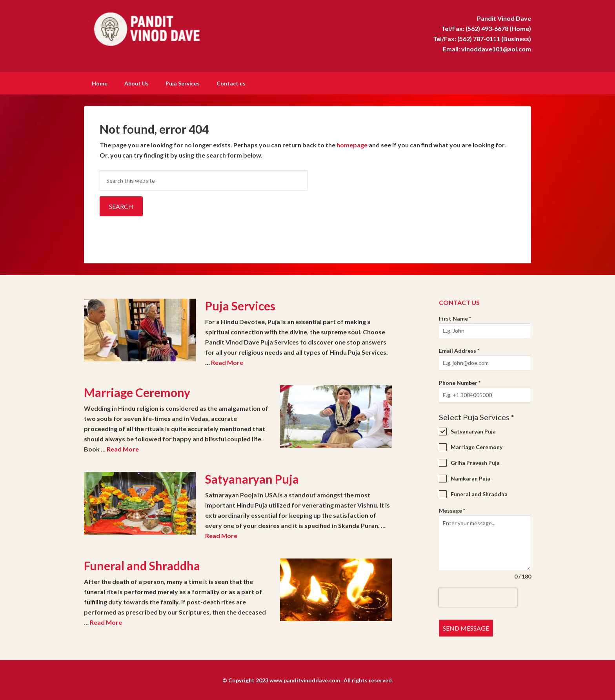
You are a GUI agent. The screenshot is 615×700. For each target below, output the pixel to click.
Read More (227, 362)
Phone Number (460, 382)
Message (452, 510)
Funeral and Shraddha (142, 565)
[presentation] (478, 597)
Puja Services (240, 305)
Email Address (459, 350)
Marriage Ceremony (137, 392)
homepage (352, 144)
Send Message (466, 627)
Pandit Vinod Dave (151, 27)
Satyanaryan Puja (252, 478)
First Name (455, 318)
